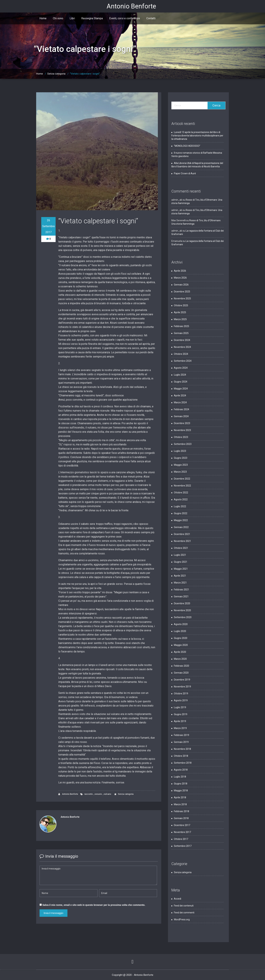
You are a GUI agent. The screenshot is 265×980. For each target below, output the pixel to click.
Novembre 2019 (182, 687)
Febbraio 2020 (182, 666)
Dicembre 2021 (182, 534)
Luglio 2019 (180, 707)
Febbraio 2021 (182, 590)
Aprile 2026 (180, 271)
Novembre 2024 (182, 347)
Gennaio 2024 (181, 416)
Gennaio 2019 (181, 742)
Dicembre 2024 (182, 340)
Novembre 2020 (182, 610)
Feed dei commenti (184, 913)
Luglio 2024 (180, 375)
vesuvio (98, 794)
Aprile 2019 (180, 721)
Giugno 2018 (181, 784)
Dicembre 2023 (182, 423)
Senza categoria (56, 74)
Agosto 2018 (181, 770)
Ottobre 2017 (181, 839)
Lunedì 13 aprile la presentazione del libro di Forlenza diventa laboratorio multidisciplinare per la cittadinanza (197, 136)
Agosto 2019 (181, 700)
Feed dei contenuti (184, 906)
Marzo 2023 (180, 472)
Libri (72, 18)
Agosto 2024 (181, 368)
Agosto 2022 (181, 499)
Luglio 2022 (180, 506)
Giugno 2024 (181, 382)
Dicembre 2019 (182, 680)
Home (43, 18)
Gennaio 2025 (181, 333)
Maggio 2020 (181, 645)
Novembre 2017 (182, 832)
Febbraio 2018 (182, 811)
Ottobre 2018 (181, 756)
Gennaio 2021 (181, 596)
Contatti (151, 18)
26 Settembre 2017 (49, 226)
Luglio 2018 (180, 777)
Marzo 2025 (180, 319)
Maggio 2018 (181, 791)
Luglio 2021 (180, 555)
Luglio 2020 (180, 631)
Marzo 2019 (180, 728)
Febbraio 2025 (182, 326)
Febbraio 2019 (182, 735)
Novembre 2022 (182, 486)
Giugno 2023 (181, 458)
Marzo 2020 (180, 659)
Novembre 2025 (182, 298)
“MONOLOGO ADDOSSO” (187, 146)
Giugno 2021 (181, 562)
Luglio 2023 (180, 451)
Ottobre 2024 (181, 354)
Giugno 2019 (181, 714)
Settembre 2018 (183, 763)
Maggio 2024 (181, 389)
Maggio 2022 (181, 520)
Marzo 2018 (180, 804)
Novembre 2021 (182, 541)
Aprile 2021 (180, 576)
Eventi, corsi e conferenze (125, 18)
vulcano (107, 794)
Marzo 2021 (180, 583)
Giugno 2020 (181, 638)
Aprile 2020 (180, 652)
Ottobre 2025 (181, 305)
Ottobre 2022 (181, 493)
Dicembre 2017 (182, 825)
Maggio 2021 (181, 569)
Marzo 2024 (180, 402)
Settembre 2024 (183, 361)
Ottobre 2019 (181, 694)
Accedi (178, 899)
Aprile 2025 (180, 312)
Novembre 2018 (182, 749)
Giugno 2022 (181, 513)
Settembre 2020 (183, 617)
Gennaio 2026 (181, 285)
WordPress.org (182, 919)
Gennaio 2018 (181, 818)
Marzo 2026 (180, 278)
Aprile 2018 (180, 797)
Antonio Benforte (68, 794)
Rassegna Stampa (92, 18)
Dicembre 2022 (182, 479)
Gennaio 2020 (181, 673)
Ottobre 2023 (181, 437)
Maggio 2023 (181, 465)
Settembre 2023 (183, 444)
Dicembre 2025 (182, 292)
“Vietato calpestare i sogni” (85, 74)
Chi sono (58, 18)
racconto (89, 794)
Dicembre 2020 (182, 603)
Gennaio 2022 (181, 527)
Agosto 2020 (181, 624)
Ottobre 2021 (181, 548)
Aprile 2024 (180, 396)
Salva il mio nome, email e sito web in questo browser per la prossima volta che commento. (94, 905)
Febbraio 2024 (182, 409)
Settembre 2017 (183, 846)
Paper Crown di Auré (185, 173)
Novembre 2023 (182, 430)
